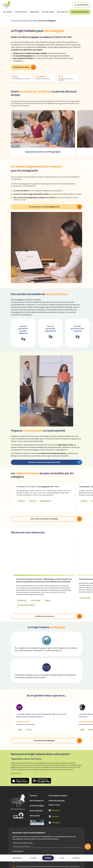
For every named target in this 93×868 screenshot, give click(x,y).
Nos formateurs (37, 801)
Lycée (62, 858)
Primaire (33, 858)
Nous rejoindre (36, 811)
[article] (48, 574)
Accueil (14, 21)
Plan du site (35, 816)
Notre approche (62, 12)
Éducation (34, 21)
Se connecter (81, 5)
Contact (33, 796)
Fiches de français (48, 12)
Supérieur (76, 858)
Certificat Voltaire (21, 12)
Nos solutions (23, 21)
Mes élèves (17, 858)
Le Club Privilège (37, 806)
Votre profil (18, 851)
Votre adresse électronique (23, 843)
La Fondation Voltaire (58, 796)
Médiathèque (35, 12)
